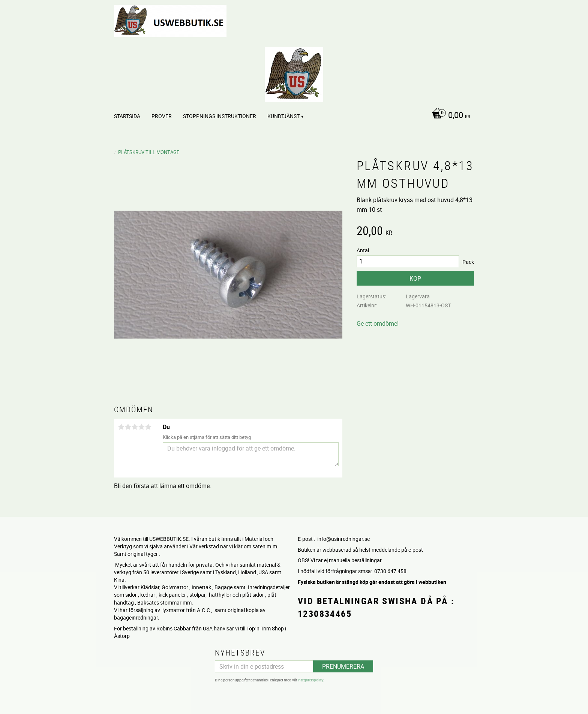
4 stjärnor (141, 427)
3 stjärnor (135, 427)
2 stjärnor (128, 427)
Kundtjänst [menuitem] (283, 116)
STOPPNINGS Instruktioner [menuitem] (220, 116)
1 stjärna (121, 427)
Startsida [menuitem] (127, 116)
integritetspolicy (310, 680)
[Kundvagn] (449, 116)
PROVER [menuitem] (162, 116)
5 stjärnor (148, 427)
